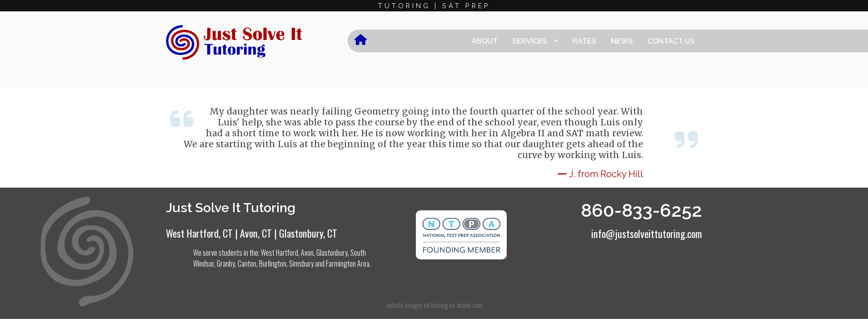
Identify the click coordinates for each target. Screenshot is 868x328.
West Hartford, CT (199, 233)
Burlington (273, 263)
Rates (584, 41)
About (485, 41)
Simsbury (301, 263)
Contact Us (671, 41)
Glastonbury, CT (308, 233)
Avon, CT (256, 233)
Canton (247, 263)
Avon (307, 253)
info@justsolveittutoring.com (647, 233)
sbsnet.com (469, 305)
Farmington (341, 263)
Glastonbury (332, 253)
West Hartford (279, 253)
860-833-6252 (641, 210)
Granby (226, 263)
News (622, 41)
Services (530, 41)
